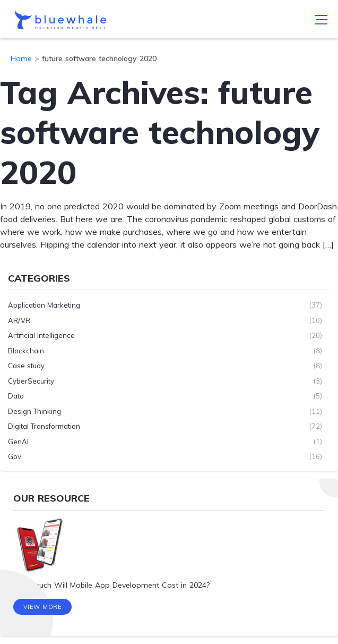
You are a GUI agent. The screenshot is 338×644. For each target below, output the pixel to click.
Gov (15, 456)
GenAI (18, 442)
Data (16, 396)
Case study (26, 366)
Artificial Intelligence (41, 335)
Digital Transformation (44, 426)
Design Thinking (34, 411)
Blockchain (26, 351)
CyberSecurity (31, 381)
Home (21, 58)
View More (43, 607)
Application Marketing (44, 305)
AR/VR (19, 320)
